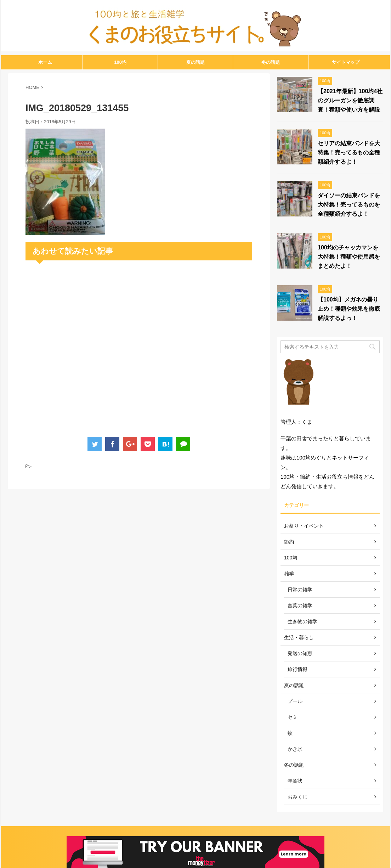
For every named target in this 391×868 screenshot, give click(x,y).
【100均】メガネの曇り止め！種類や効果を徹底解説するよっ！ (349, 309)
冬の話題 (271, 62)
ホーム (45, 62)
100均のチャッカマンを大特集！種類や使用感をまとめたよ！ (349, 257)
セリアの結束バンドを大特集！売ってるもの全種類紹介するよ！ (349, 153)
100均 (120, 62)
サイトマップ (346, 62)
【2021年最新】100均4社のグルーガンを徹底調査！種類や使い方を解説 (350, 100)
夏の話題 (195, 62)
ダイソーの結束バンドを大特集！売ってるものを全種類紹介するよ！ (349, 205)
